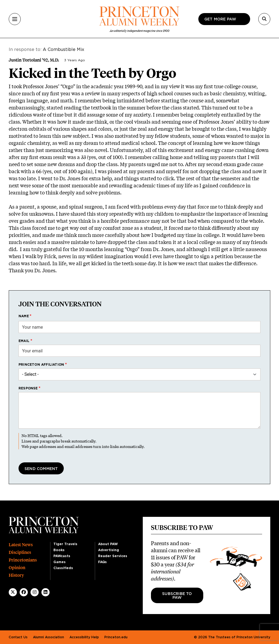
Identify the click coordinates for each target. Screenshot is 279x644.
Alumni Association (48, 637)
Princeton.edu (116, 637)
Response (28, 388)
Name (24, 316)
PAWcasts (62, 556)
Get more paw (220, 19)
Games (60, 562)
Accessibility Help (84, 637)
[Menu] (15, 19)
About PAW (108, 544)
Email (24, 341)
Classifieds (63, 568)
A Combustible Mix (64, 50)
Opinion (17, 568)
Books (59, 550)
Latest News (21, 545)
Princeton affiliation (41, 365)
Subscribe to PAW (177, 596)
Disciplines (20, 552)
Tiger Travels (65, 544)
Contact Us (18, 637)
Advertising (109, 550)
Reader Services (113, 556)
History (16, 575)
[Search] (264, 19)
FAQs (102, 562)
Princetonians (23, 560)
